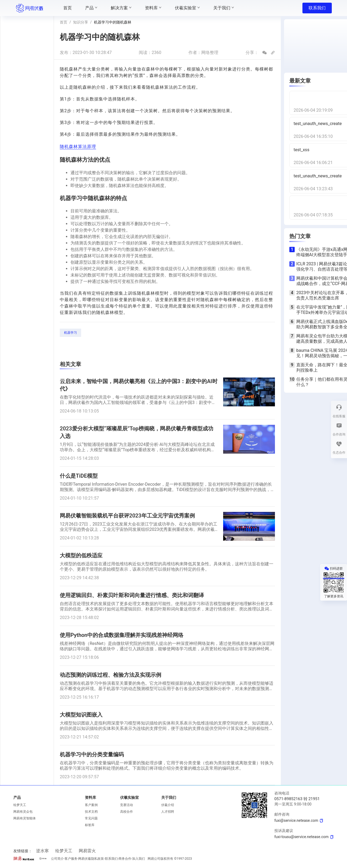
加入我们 (139, 859)
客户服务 (71, 859)
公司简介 (57, 859)
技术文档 (91, 812)
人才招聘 (168, 812)
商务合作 (125, 859)
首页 (64, 22)
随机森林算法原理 (78, 147)
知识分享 (81, 22)
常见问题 (91, 818)
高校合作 (127, 812)
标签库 (90, 825)
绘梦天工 (20, 805)
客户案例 (91, 805)
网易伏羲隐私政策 (91, 859)
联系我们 (317, 8)
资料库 (90, 797)
